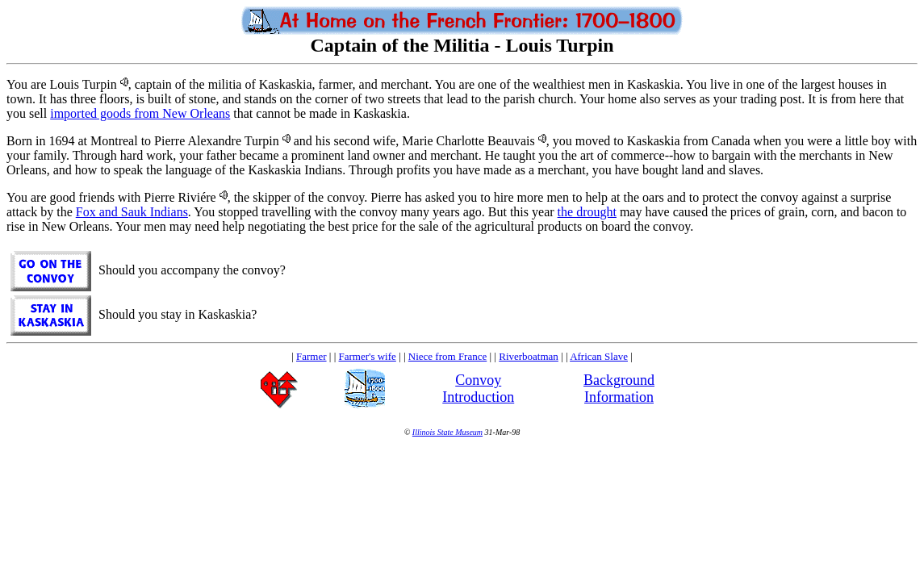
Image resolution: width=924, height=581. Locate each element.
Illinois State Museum (447, 432)
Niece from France (447, 356)
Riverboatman (529, 356)
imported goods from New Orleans (140, 113)
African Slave (599, 356)
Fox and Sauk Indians (132, 212)
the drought (587, 212)
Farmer (311, 356)
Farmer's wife (368, 356)
